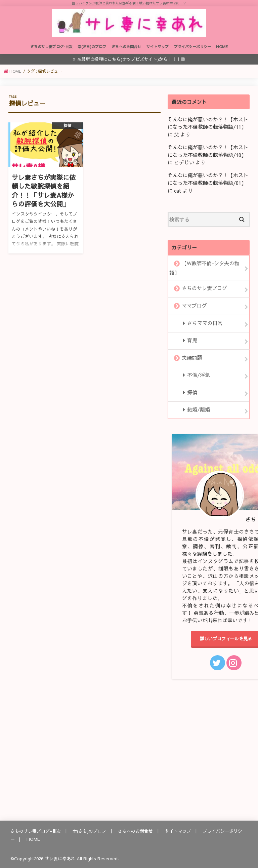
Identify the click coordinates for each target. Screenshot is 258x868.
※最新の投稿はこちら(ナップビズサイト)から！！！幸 (131, 61)
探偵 (192, 391)
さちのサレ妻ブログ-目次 (51, 49)
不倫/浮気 (198, 374)
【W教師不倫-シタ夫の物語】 (204, 269)
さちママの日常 (204, 323)
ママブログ (194, 306)
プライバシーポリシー (192, 49)
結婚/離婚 (198, 408)
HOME (222, 49)
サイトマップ (158, 49)
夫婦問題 (192, 357)
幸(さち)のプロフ (92, 49)
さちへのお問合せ (126, 49)
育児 (192, 340)
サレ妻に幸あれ (60, 857)
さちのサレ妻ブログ (204, 289)
